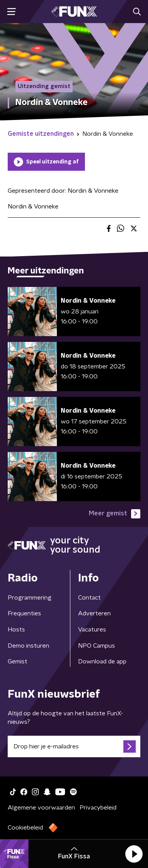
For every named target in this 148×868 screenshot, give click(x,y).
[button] (134, 854)
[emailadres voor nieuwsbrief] (74, 746)
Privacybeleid (98, 808)
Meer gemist (115, 514)
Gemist (17, 661)
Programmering (30, 598)
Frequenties (24, 613)
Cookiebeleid (25, 828)
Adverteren (94, 613)
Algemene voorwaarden (41, 808)
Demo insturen (28, 646)
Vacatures (92, 630)
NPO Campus (96, 646)
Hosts (16, 630)
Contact (89, 598)
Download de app (102, 661)
